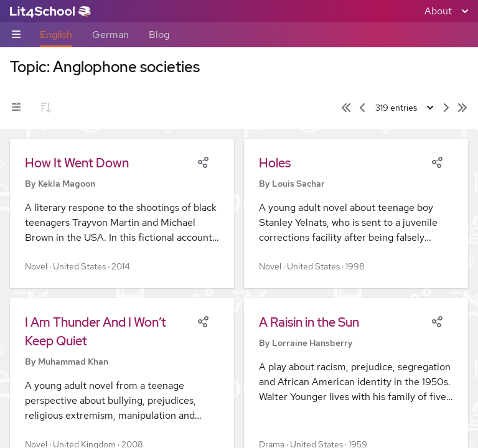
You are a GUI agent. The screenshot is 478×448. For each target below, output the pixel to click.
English (56, 35)
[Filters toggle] (16, 108)
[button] (122, 213)
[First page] (346, 108)
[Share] (203, 161)
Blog (159, 35)
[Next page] (446, 108)
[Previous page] (362, 108)
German (110, 35)
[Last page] (462, 108)
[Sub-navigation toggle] (16, 35)
